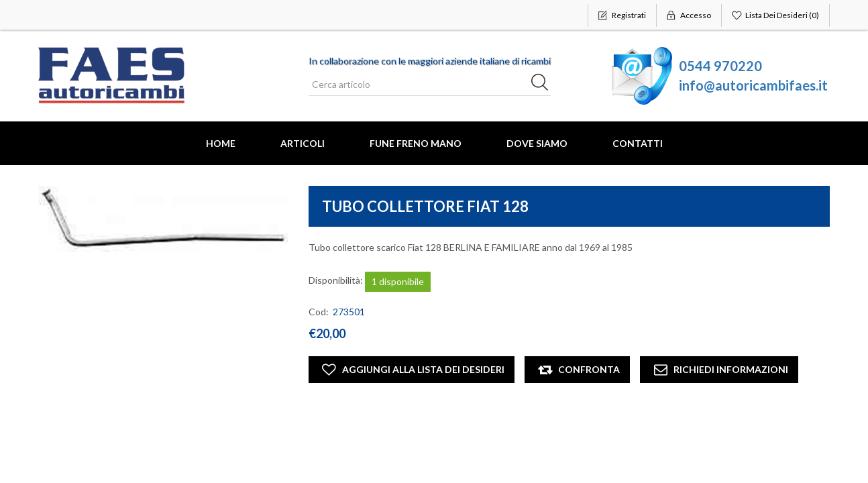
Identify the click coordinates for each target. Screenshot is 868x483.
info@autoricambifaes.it (753, 85)
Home (221, 143)
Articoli (303, 143)
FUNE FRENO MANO (416, 143)
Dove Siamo (537, 143)
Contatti (638, 143)
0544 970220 (720, 66)
